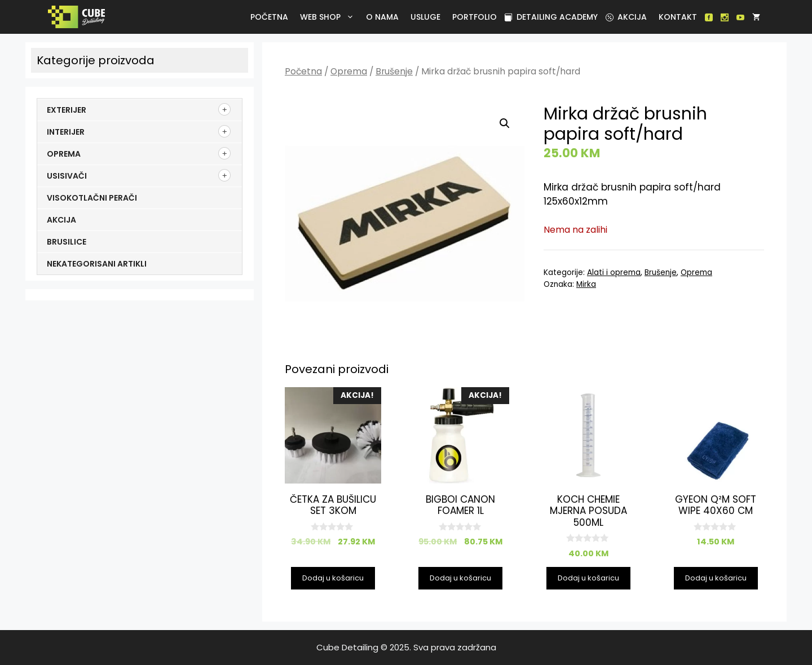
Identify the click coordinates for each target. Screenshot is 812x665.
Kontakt (678, 17)
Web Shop (329, 17)
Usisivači (67, 176)
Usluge (425, 17)
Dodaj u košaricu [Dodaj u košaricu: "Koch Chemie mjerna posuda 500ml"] (588, 578)
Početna (269, 17)
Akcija (626, 17)
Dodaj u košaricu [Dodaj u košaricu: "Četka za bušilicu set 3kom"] (333, 578)
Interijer (66, 132)
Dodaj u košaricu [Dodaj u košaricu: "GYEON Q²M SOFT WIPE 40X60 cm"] (716, 578)
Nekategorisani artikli (97, 264)
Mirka (586, 284)
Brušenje (394, 71)
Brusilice (67, 242)
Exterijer (67, 110)
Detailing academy (551, 17)
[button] (505, 123)
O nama (382, 17)
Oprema (349, 71)
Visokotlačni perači (92, 198)
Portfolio (475, 17)
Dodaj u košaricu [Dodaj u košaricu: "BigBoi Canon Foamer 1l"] (460, 578)
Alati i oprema (614, 272)
